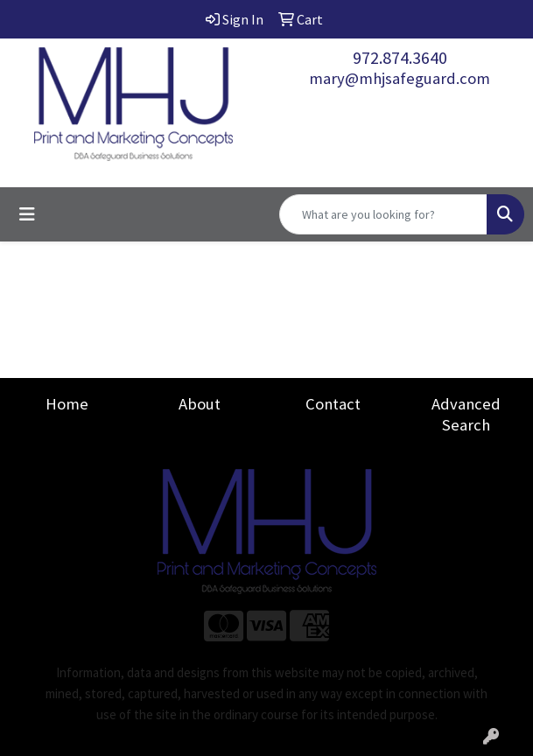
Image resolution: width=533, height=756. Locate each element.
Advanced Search (466, 414)
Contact (333, 404)
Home (67, 404)
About (200, 404)
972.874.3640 (400, 57)
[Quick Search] (383, 214)
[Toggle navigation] (27, 214)
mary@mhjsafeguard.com (400, 78)
